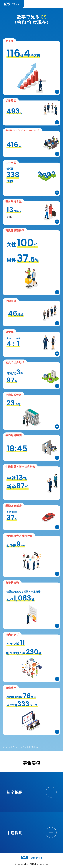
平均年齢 (11, 301)
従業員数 (11, 101)
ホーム (5, 747)
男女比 (9, 332)
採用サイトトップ (17, 747)
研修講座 (11, 688)
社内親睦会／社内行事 (19, 536)
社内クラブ (12, 635)
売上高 (9, 41)
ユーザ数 (11, 163)
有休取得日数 (14, 201)
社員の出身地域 (15, 362)
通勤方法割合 (14, 505)
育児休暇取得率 (15, 230)
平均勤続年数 (14, 395)
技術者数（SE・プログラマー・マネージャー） (23, 130)
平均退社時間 (14, 435)
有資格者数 (12, 583)
